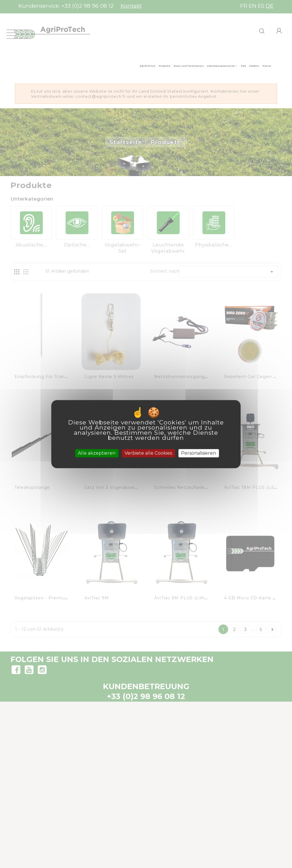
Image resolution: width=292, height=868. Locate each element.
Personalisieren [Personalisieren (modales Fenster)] (198, 453)
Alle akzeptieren (97, 453)
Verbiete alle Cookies (148, 453)
